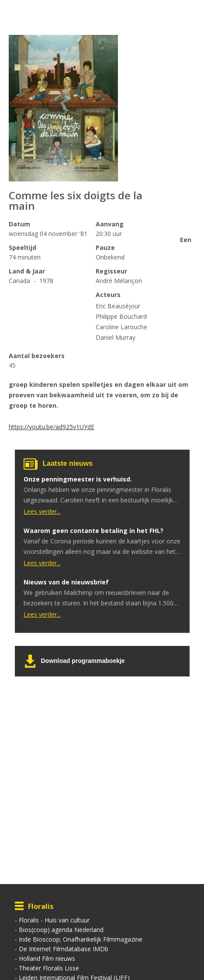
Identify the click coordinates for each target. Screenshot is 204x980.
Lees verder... (42, 511)
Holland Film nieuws (47, 958)
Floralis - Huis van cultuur (54, 920)
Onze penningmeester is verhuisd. (78, 479)
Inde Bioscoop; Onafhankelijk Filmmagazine (81, 939)
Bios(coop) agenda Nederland (61, 930)
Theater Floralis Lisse (49, 968)
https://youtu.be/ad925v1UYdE (52, 427)
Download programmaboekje (83, 661)
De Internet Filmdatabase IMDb (64, 949)
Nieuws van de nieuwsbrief (66, 582)
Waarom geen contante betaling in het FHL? (93, 531)
